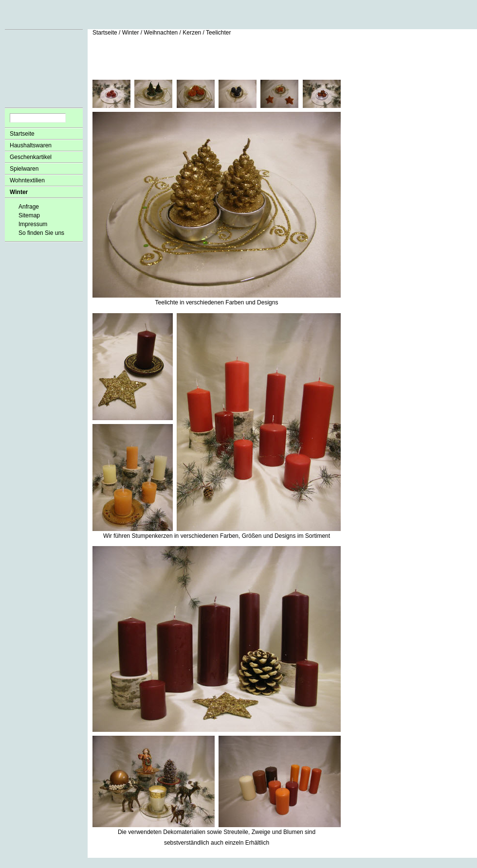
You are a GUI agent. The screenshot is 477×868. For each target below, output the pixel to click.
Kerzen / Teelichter (207, 33)
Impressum (33, 224)
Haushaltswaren (31, 145)
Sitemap (29, 215)
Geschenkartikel (31, 157)
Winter (19, 192)
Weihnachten (161, 33)
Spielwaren (24, 169)
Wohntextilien (27, 180)
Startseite (22, 134)
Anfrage (29, 207)
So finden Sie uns (41, 233)
